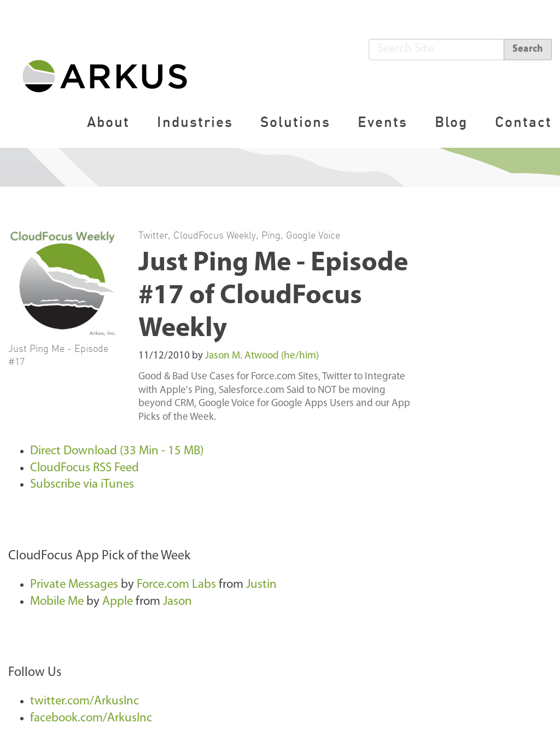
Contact (523, 122)
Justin (261, 585)
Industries (195, 122)
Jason (177, 602)
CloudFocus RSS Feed (84, 468)
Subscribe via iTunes (82, 485)
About (108, 122)
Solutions (295, 122)
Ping (271, 235)
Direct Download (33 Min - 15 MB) (117, 451)
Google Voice (313, 235)
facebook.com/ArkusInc (91, 718)
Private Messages (75, 585)
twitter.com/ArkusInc (84, 701)
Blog (451, 122)
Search (528, 49)
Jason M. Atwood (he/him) (262, 356)
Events (383, 122)
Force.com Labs (176, 585)
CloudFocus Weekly (215, 235)
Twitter (153, 235)
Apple (118, 602)
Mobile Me (57, 602)
